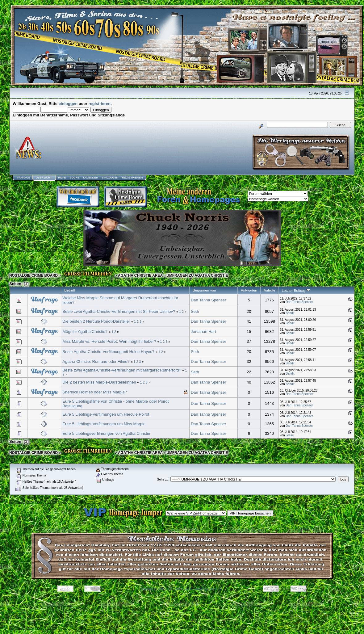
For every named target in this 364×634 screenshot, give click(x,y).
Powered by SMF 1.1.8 (156, 589)
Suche (74, 178)
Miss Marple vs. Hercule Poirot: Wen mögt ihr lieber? (109, 341)
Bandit (290, 313)
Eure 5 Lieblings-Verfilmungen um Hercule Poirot (106, 414)
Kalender (91, 178)
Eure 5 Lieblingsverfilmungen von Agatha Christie (106, 433)
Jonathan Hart (203, 332)
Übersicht (44, 178)
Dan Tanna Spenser (209, 300)
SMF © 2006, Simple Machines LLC (199, 589)
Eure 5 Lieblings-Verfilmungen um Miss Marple (104, 424)
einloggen (68, 104)
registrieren (100, 104)
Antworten (249, 290)
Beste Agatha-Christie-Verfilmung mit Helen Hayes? (108, 352)
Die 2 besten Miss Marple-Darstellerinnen (99, 382)
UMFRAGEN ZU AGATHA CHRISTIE (197, 275)
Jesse (290, 435)
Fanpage (24, 178)
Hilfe (62, 178)
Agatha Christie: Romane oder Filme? (96, 361)
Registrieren (132, 178)
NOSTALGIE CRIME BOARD (33, 275)
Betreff (69, 290)
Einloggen (110, 178)
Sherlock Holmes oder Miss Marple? (95, 392)
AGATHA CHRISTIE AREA (140, 275)
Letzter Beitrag (296, 290)
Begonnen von (204, 290)
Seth (195, 311)
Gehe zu (163, 479)
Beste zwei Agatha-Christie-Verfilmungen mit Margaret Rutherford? (122, 370)
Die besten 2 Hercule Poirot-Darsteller (96, 321)
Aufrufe (270, 290)
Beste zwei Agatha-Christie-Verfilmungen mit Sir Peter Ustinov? (119, 311)
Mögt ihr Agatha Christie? (85, 332)
